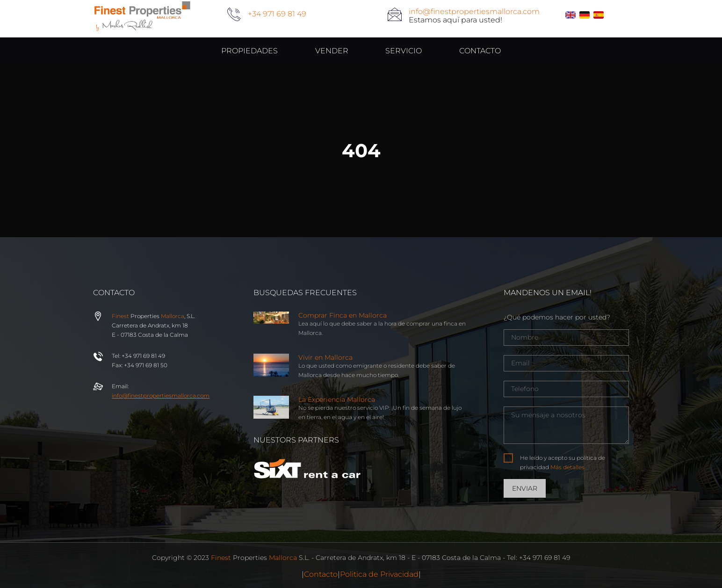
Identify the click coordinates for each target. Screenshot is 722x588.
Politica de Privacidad (379, 574)
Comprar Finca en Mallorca (343, 315)
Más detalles (567, 467)
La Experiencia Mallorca (337, 399)
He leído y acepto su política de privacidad (563, 462)
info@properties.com (161, 396)
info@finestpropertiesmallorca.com (474, 12)
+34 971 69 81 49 (277, 14)
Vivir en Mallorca (325, 357)
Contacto (321, 574)
